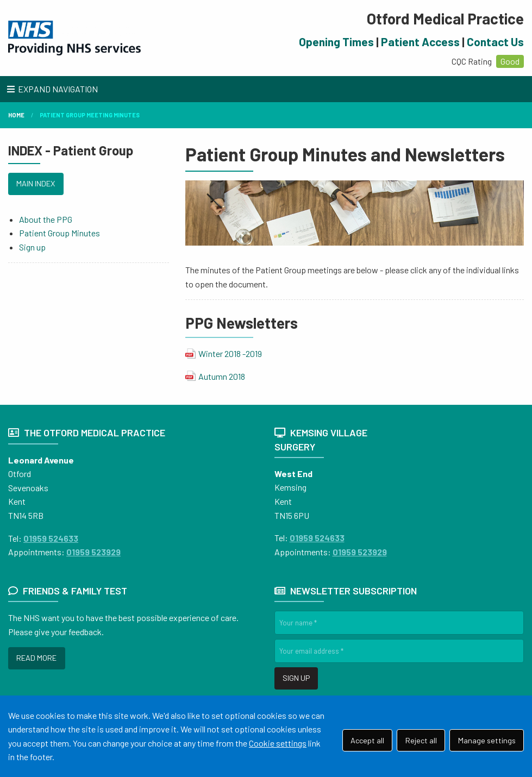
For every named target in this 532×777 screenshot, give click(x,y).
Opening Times (336, 42)
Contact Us (495, 42)
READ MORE (36, 658)
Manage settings (487, 740)
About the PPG (46, 219)
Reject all (421, 740)
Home (16, 115)
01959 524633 (51, 538)
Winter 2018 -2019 (230, 353)
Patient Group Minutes (60, 233)
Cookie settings (278, 743)
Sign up (32, 247)
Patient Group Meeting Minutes (90, 115)
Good (510, 61)
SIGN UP (296, 678)
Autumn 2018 (222, 376)
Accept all (367, 740)
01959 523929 (93, 552)
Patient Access (420, 42)
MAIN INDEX (36, 183)
